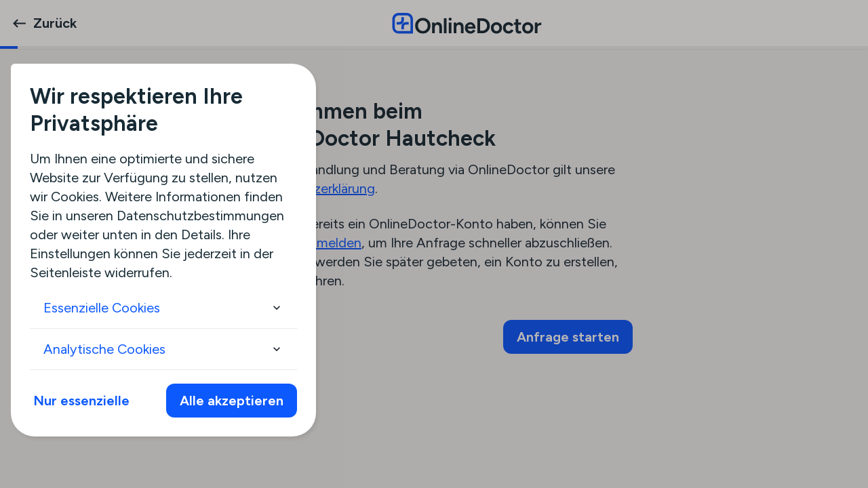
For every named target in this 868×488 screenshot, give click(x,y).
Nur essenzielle (81, 401)
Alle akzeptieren (232, 401)
